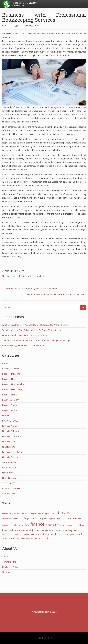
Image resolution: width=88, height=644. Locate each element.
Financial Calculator (11, 431)
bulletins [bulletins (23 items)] (53, 513)
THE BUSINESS (9, 483)
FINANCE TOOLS (10, 421)
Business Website (10, 410)
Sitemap (6, 572)
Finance (6, 415)
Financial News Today (12, 452)
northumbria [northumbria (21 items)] (7, 534)
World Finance (9, 494)
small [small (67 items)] (12, 538)
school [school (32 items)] (5, 538)
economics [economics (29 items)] (78, 518)
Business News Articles (13, 384)
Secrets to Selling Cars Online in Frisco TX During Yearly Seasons (32, 330)
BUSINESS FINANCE (14, 271)
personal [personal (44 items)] (52, 534)
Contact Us (7, 557)
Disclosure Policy (10, 567)
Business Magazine (11, 374)
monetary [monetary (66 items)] (67, 530)
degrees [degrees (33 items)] (52, 518)
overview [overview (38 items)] (42, 534)
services (40, 276)
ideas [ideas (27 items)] (81, 525)
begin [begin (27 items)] (46, 513)
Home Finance (9, 467)
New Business (9, 473)
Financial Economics (12, 436)
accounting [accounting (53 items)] (7, 513)
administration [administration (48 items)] (21, 513)
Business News (9, 379)
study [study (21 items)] (23, 538)
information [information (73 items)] (9, 530)
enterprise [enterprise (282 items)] (21, 524)
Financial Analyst (10, 426)
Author (35, 26)
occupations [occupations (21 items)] (18, 534)
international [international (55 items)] (24, 530)
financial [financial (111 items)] (51, 525)
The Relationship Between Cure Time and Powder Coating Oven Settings (36, 340)
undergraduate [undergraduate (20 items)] (32, 538)
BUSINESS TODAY (11, 400)
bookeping (10, 276)
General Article (9, 462)
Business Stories (10, 395)
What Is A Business (11, 488)
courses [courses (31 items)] (34, 518)
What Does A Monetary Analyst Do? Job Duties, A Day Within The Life (35, 325)
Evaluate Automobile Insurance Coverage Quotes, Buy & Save (55, 294)
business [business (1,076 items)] (66, 512)
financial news (9, 447)
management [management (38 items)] (47, 530)
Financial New (9, 441)
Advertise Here (9, 562)
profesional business (26, 276)
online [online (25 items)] (27, 534)
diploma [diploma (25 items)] (60, 518)
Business (6, 363)
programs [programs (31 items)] (70, 534)
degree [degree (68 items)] (43, 518)
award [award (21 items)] (40, 513)
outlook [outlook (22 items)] (34, 534)
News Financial (9, 478)
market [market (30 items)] (58, 530)
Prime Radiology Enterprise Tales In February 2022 (26, 346)
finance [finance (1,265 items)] (37, 524)
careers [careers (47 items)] (17, 518)
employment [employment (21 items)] (7, 525)
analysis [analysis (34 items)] (33, 513)
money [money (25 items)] (76, 530)
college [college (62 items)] (25, 518)
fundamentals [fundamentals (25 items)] (72, 525)
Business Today (10, 405)
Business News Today (13, 389)
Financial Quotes (10, 457)
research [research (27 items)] (79, 534)
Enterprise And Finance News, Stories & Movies (24, 335)
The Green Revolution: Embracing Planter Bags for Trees (31, 288)
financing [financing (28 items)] (62, 525)
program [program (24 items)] (61, 534)
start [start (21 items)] (18, 538)
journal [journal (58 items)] (36, 530)
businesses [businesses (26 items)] (7, 518)
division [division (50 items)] (68, 518)
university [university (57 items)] (45, 538)
